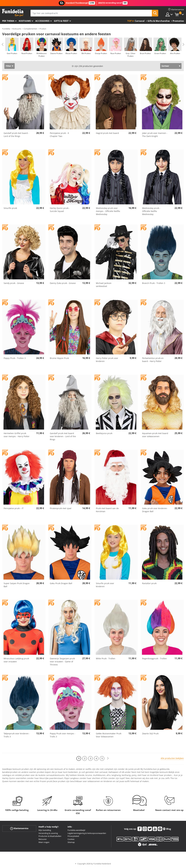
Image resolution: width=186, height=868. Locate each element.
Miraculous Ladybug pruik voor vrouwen (16, 660)
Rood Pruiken (27, 53)
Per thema (8, 21)
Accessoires (42, 21)
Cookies (71, 839)
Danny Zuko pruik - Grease (63, 283)
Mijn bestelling (45, 830)
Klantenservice (19, 828)
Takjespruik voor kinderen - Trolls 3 (17, 735)
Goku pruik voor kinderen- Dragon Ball (155, 510)
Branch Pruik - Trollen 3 (154, 283)
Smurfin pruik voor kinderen (105, 585)
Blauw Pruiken (71, 53)
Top (129, 21)
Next (183, 44)
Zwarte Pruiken (56, 53)
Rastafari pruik (149, 583)
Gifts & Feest (61, 21)
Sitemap (71, 842)
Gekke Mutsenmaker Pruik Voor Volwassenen (109, 735)
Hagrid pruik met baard (107, 133)
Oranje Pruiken (101, 53)
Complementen (30, 29)
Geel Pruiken (12, 53)
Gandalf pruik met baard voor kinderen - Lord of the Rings (63, 436)
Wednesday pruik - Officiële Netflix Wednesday (151, 211)
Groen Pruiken (160, 53)
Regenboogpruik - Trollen (154, 658)
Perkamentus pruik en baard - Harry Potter (153, 360)
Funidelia (6, 29)
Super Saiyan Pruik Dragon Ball (17, 585)
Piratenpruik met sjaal (61, 508)
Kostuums (25, 21)
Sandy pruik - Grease (14, 283)
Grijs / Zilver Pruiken (131, 55)
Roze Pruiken (116, 53)
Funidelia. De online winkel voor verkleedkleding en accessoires (13, 13)
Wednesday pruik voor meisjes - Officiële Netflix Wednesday (108, 211)
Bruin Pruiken (145, 53)
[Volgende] (108, 758)
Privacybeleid (73, 836)
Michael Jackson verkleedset (104, 285)
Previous (3, 44)
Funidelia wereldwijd (76, 830)
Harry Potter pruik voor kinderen (107, 360)
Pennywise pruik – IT (14, 508)
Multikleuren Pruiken (42, 55)
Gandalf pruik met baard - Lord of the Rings (16, 135)
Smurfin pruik (10, 208)
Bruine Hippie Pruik (59, 358)
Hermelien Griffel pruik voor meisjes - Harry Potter (17, 435)
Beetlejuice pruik (104, 433)
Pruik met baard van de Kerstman (107, 510)
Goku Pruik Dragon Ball (61, 583)
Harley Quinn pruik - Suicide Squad (60, 210)
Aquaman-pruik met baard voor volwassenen (155, 435)
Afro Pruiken (175, 53)
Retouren (43, 839)
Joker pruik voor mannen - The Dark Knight (155, 135)
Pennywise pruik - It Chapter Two (59, 135)
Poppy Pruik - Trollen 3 (15, 358)
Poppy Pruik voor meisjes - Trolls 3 (63, 735)
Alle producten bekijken (172, 758)
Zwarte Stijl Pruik (150, 733)
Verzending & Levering (48, 833)
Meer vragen (44, 842)
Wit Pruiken (86, 53)
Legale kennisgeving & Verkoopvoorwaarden (87, 833)
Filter (8, 66)
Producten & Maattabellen (50, 836)
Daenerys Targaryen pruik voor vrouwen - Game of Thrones (62, 662)
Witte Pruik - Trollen (106, 658)
